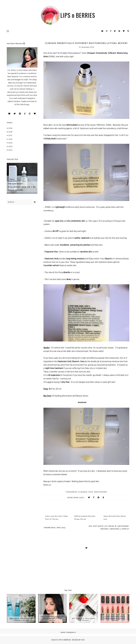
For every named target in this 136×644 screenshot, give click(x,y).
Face (91, 492)
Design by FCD (78, 640)
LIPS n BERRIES (78, 15)
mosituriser (101, 492)
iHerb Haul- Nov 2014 (55, 528)
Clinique (83, 492)
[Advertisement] (40, 215)
